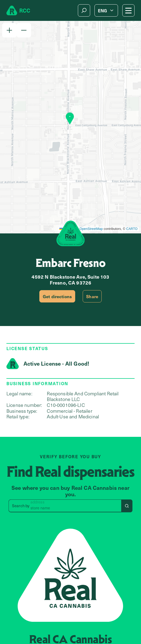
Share (92, 296)
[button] (9, 30)
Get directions (57, 296)
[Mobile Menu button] (128, 10)
